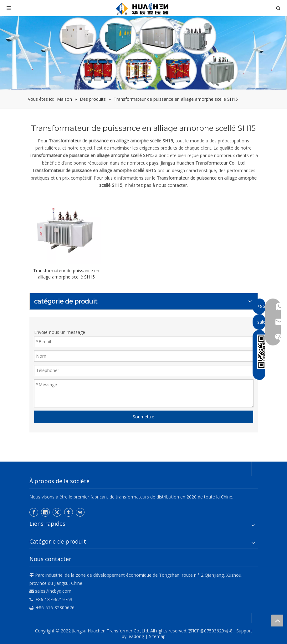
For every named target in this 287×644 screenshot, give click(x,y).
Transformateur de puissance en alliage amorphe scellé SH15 (66, 274)
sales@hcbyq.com (53, 591)
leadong (136, 636)
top (277, 621)
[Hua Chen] (143, 53)
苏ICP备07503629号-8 (212, 631)
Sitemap (157, 636)
